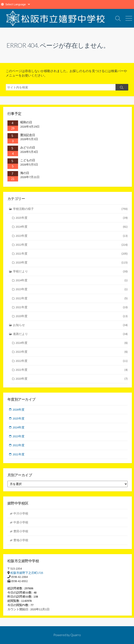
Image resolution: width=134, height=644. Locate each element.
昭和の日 (26, 122)
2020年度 (72, 263)
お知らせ (70, 325)
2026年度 (19, 410)
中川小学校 (21, 513)
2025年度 (72, 218)
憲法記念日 (28, 135)
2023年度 (72, 236)
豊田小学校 (21, 531)
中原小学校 (21, 522)
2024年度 (72, 227)
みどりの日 (28, 148)
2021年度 (72, 254)
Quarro (76, 635)
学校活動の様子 (70, 209)
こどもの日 (28, 160)
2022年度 (72, 245)
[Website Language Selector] (18, 4)
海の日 (25, 173)
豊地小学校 (21, 540)
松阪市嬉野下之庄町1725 (27, 573)
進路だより (70, 334)
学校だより (70, 271)
